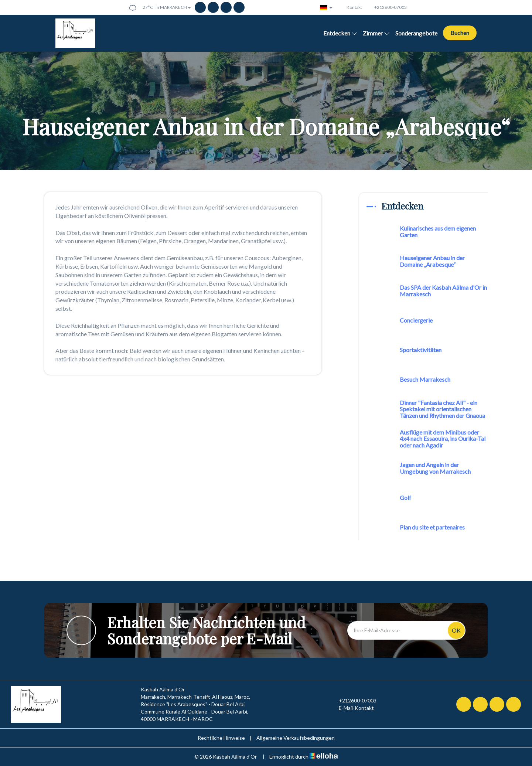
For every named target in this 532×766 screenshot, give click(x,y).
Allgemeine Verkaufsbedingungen (296, 738)
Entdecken (340, 33)
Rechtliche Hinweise (221, 738)
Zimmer (376, 33)
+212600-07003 (353, 701)
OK (456, 630)
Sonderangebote (416, 33)
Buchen (460, 33)
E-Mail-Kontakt (352, 708)
